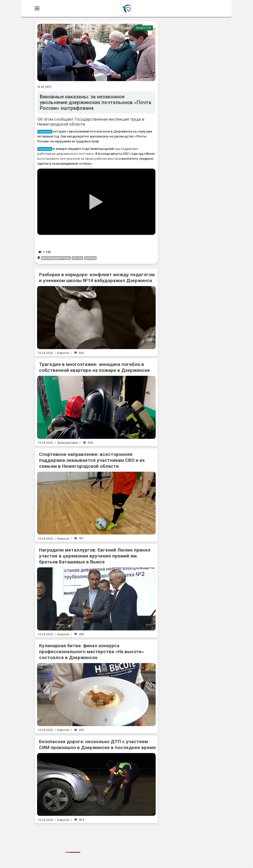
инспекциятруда (56, 258)
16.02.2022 (44, 87)
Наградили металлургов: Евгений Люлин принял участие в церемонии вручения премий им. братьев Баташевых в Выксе (95, 556)
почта (78, 258)
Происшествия (67, 443)
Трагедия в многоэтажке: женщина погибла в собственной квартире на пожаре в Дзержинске (95, 367)
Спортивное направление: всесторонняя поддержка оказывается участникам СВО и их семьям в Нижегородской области (92, 460)
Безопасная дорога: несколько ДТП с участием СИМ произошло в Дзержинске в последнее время (97, 745)
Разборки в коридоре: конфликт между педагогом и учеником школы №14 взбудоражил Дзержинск (97, 278)
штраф (90, 258)
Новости (144, 28)
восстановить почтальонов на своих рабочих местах (78, 159)
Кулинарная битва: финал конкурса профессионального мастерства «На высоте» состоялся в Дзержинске (92, 652)
